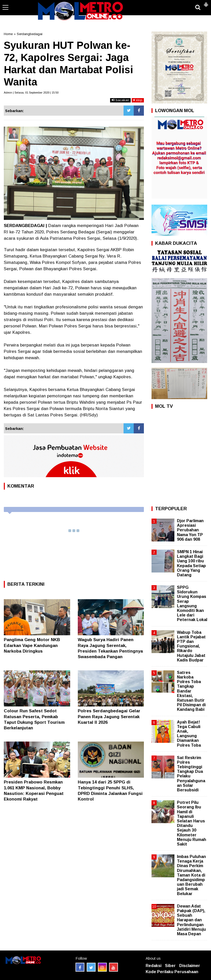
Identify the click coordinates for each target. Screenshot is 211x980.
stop (138, 100)
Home (8, 34)
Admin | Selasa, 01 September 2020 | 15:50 (31, 93)
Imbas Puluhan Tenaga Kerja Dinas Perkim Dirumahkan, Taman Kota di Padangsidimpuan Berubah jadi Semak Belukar (191, 875)
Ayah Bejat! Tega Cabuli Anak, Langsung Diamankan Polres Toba (189, 734)
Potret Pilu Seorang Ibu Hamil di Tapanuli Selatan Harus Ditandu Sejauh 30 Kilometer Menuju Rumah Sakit (192, 823)
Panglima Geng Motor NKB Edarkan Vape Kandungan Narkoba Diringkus (32, 645)
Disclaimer (190, 966)
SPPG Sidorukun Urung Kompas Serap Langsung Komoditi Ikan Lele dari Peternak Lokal (192, 604)
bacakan (120, 100)
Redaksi (154, 966)
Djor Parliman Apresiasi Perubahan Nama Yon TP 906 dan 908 (190, 530)
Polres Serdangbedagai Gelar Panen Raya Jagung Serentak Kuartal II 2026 (109, 717)
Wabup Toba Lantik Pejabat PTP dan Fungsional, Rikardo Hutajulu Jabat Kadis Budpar (191, 646)
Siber (170, 966)
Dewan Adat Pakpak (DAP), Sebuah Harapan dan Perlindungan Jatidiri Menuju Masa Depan (191, 920)
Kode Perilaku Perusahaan (172, 972)
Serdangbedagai (30, 34)
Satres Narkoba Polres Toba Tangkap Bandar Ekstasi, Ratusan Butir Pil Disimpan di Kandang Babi (191, 691)
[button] (206, 3)
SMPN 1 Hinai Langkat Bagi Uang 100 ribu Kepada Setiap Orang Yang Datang (191, 563)
